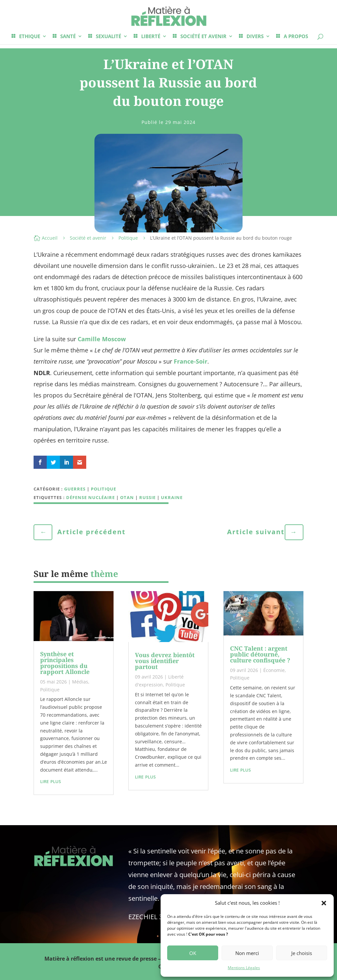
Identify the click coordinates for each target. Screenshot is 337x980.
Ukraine (172, 497)
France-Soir (191, 361)
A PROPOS (296, 37)
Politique (128, 238)
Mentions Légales (244, 968)
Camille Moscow (102, 339)
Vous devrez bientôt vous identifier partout (165, 661)
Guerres (75, 489)
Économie (274, 670)
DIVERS (255, 37)
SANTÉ (68, 37)
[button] (324, 903)
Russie (147, 497)
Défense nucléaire (91, 497)
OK (193, 953)
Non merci (247, 953)
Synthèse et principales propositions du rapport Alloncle (65, 663)
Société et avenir (88, 238)
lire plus (51, 781)
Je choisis (302, 953)
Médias (80, 682)
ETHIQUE (30, 37)
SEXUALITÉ (108, 37)
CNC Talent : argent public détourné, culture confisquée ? (260, 654)
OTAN (127, 497)
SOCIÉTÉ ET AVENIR (203, 37)
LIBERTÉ (151, 37)
